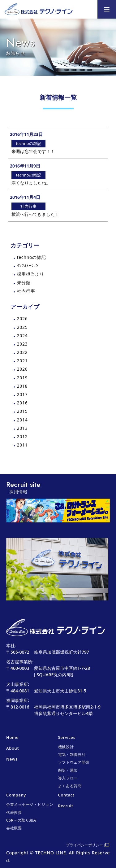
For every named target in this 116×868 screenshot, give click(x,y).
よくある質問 (70, 786)
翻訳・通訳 (68, 770)
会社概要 (14, 828)
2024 (22, 336)
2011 (22, 445)
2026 (22, 318)
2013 (22, 428)
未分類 (24, 283)
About (13, 748)
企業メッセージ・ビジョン (30, 804)
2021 (22, 361)
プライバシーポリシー (84, 845)
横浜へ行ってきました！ (35, 214)
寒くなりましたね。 (31, 183)
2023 (22, 344)
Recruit (66, 806)
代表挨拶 (14, 812)
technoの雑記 (32, 257)
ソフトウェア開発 (74, 762)
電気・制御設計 (72, 755)
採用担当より (31, 274)
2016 (22, 403)
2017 (22, 394)
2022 (22, 352)
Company (16, 795)
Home (12, 737)
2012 (22, 436)
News (12, 759)
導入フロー (68, 778)
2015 (22, 411)
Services (67, 737)
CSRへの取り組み (22, 820)
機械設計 (66, 747)
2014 (22, 420)
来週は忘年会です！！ (33, 151)
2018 (22, 386)
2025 (22, 327)
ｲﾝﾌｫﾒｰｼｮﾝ (28, 266)
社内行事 (26, 291)
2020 (22, 369)
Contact (66, 795)
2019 (22, 378)
